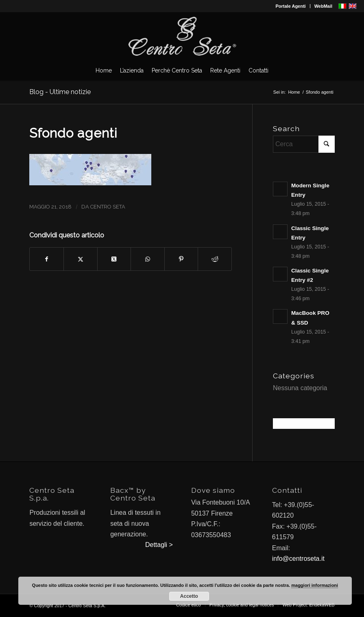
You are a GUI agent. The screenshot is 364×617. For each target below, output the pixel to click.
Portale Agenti (291, 6)
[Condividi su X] (81, 259)
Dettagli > (159, 545)
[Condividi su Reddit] (215, 259)
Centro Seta (108, 207)
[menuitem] (291, 6)
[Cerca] (304, 144)
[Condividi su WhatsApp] (148, 259)
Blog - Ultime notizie (60, 92)
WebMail (323, 6)
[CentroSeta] (182, 36)
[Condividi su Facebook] (47, 259)
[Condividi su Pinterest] (181, 259)
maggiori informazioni (315, 585)
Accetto (189, 596)
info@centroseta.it (298, 559)
